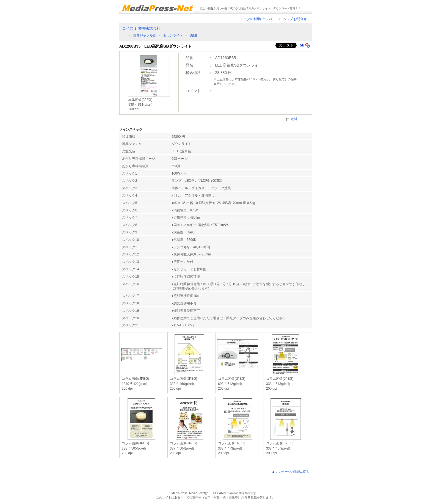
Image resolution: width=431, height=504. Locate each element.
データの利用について (257, 19)
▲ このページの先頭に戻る (290, 472)
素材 (294, 119)
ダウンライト (173, 35)
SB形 (194, 35)
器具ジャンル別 (145, 35)
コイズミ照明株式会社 (141, 28)
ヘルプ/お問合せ (295, 19)
